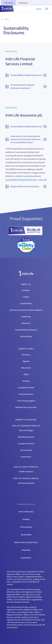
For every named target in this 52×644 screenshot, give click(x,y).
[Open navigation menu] (47, 9)
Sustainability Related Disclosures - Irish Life (26, 180)
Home (7, 19)
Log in (39, 9)
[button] (7, 9)
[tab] (9, 3)
